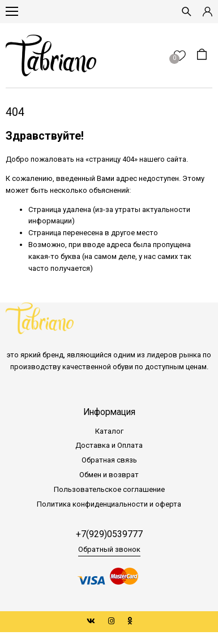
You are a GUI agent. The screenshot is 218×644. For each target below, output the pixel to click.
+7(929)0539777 (109, 534)
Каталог (109, 431)
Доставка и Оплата (109, 445)
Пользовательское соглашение (109, 489)
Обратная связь (109, 460)
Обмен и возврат (109, 475)
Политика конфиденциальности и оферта (109, 504)
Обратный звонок (109, 549)
